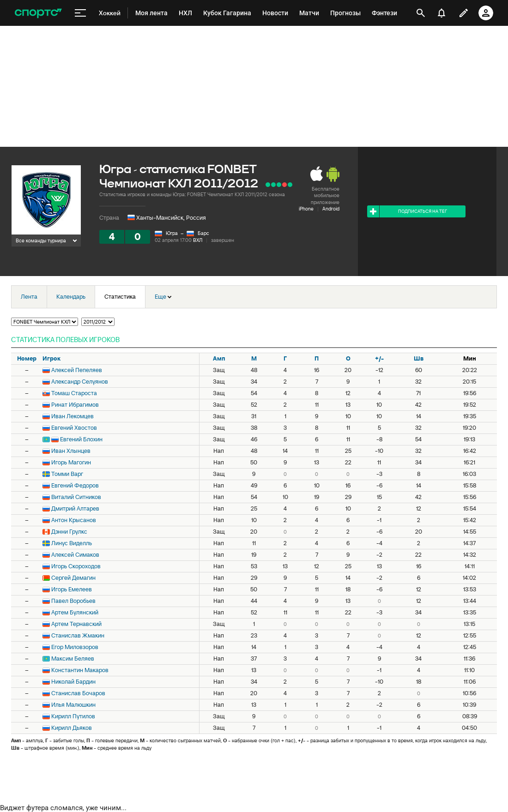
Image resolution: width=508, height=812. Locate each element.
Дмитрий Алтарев (75, 508)
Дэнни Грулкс (69, 532)
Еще (163, 297)
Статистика (120, 297)
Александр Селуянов (80, 382)
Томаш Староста (74, 393)
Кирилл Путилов (73, 716)
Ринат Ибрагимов (75, 405)
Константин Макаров (80, 670)
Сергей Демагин (73, 578)
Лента (29, 297)
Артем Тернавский (76, 624)
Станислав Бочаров (78, 693)
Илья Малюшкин (73, 705)
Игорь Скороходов (76, 566)
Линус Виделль (72, 543)
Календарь (71, 297)
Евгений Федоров (75, 485)
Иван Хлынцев (71, 451)
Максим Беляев (73, 659)
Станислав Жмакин (78, 635)
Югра (172, 233)
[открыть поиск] (421, 13)
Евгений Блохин (81, 439)
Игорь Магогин (71, 462)
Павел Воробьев (73, 601)
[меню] (80, 13)
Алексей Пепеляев (77, 370)
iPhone (306, 209)
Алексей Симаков (75, 555)
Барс (203, 233)
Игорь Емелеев (72, 589)
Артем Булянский (75, 612)
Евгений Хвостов (74, 428)
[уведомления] (441, 13)
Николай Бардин (73, 682)
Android (331, 209)
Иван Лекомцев (73, 416)
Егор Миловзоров (75, 647)
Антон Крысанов (74, 520)
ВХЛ (198, 240)
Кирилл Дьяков (72, 728)
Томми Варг (67, 474)
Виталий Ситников (76, 497)
